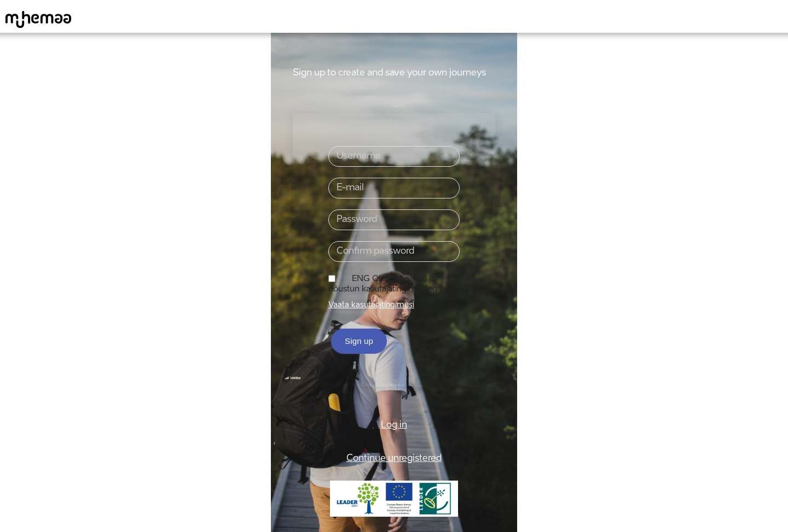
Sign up (359, 341)
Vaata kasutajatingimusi (371, 305)
